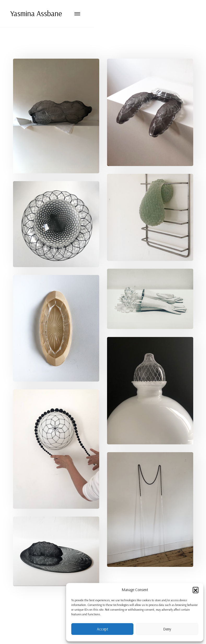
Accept (102, 629)
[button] (196, 590)
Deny (167, 629)
